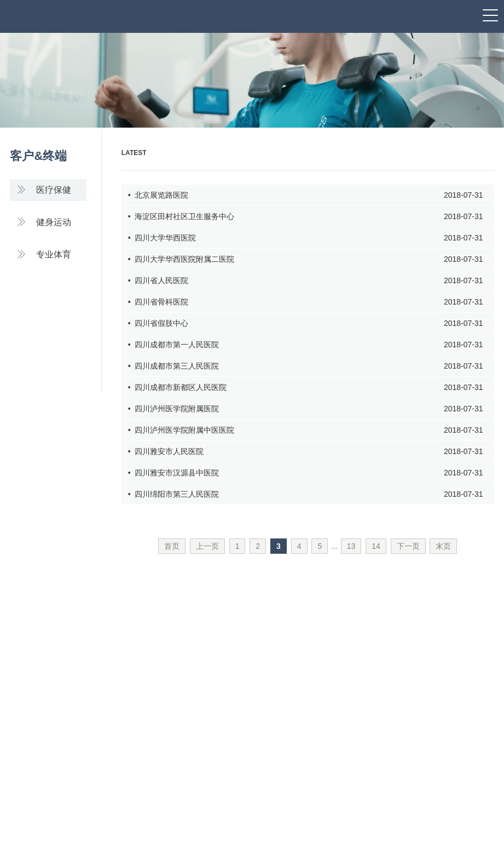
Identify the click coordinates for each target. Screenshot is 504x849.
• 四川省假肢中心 (306, 323)
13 (351, 546)
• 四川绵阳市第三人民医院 (306, 494)
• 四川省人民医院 (306, 281)
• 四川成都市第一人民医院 (306, 345)
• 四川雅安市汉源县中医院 (306, 473)
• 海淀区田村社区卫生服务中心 (306, 217)
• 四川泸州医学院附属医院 (306, 409)
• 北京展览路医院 (306, 195)
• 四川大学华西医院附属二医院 (306, 259)
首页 (172, 546)
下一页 (408, 546)
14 (376, 546)
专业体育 (44, 254)
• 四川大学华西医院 (306, 238)
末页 (443, 546)
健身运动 (44, 222)
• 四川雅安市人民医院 (306, 452)
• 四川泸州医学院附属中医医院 (306, 430)
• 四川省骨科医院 (306, 302)
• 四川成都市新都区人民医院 (306, 388)
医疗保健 (44, 190)
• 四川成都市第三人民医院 (306, 366)
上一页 (207, 546)
